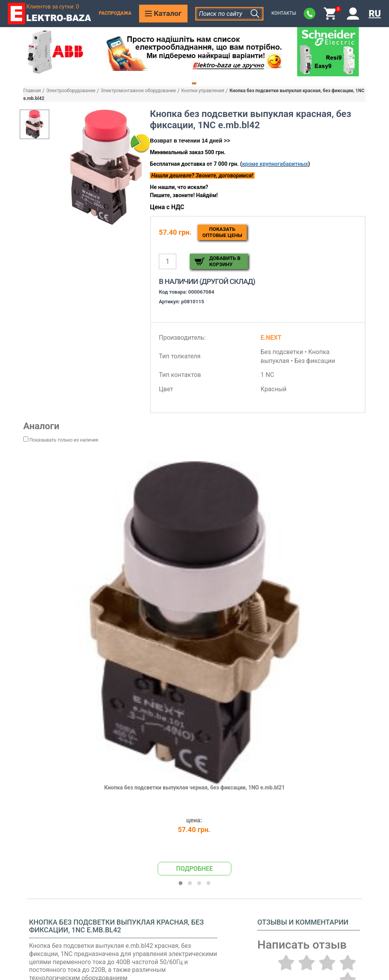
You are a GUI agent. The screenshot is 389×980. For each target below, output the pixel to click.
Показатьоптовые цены (222, 232)
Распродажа (115, 13)
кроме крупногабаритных (275, 164)
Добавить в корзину (225, 261)
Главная (32, 91)
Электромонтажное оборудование (138, 91)
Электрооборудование (71, 91)
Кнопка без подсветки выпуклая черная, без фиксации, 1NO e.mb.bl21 (194, 787)
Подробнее (195, 869)
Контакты (284, 13)
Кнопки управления (203, 91)
